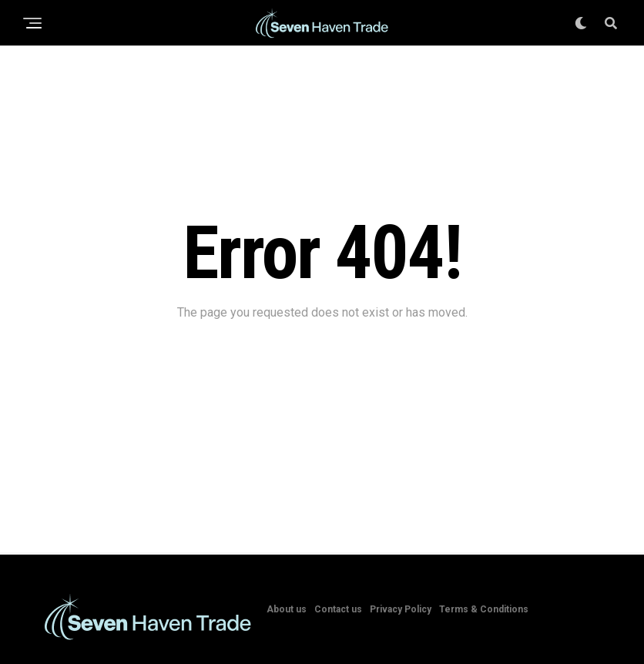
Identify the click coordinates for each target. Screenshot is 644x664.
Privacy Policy (401, 609)
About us (287, 609)
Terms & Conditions (484, 609)
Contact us (338, 609)
